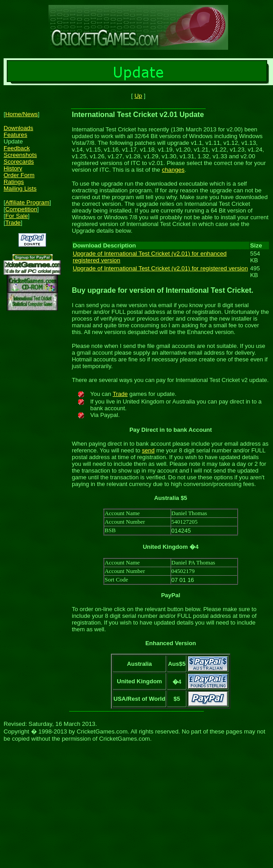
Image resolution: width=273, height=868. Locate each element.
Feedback (17, 148)
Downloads (18, 128)
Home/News (22, 114)
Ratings (14, 182)
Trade (13, 223)
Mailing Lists (20, 189)
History (13, 168)
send (148, 450)
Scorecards (19, 162)
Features (15, 135)
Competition (21, 209)
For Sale (17, 216)
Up (138, 96)
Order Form (19, 175)
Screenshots (20, 155)
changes (173, 170)
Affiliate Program (27, 202)
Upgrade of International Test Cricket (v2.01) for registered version (160, 268)
